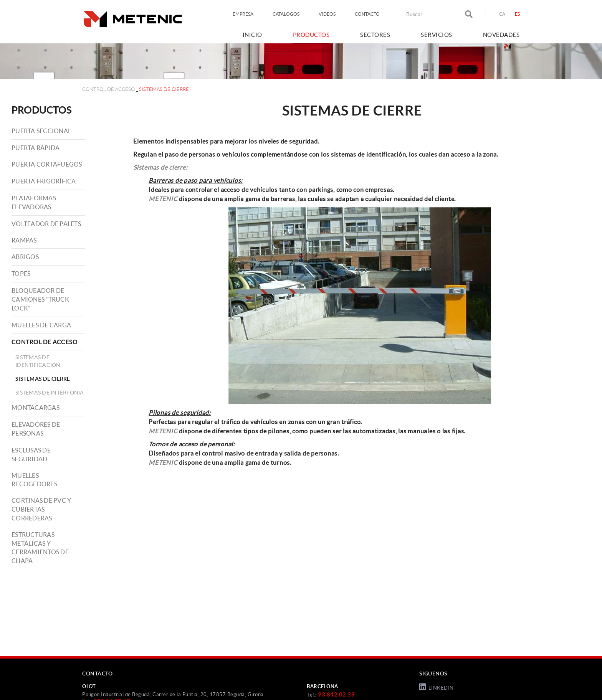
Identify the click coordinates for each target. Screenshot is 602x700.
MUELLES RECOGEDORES (34, 480)
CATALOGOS (286, 14)
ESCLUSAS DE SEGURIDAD (31, 455)
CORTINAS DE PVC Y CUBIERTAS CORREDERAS (41, 509)
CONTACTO (367, 14)
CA (502, 14)
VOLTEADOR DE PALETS (46, 224)
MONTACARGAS (36, 408)
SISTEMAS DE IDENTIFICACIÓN (38, 361)
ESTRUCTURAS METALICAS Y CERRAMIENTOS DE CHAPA (40, 548)
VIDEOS (327, 14)
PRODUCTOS (42, 110)
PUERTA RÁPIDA (36, 148)
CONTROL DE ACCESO (108, 89)
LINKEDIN (437, 687)
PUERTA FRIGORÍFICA (44, 181)
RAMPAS (24, 240)
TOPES (21, 274)
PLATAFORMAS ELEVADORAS (34, 202)
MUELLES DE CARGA (41, 325)
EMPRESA (243, 14)
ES (518, 14)
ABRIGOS (25, 257)
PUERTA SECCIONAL (41, 131)
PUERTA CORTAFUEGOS (47, 164)
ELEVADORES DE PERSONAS (36, 429)
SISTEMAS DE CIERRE (43, 379)
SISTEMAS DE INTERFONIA (50, 393)
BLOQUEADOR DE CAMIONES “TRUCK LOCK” (40, 299)
